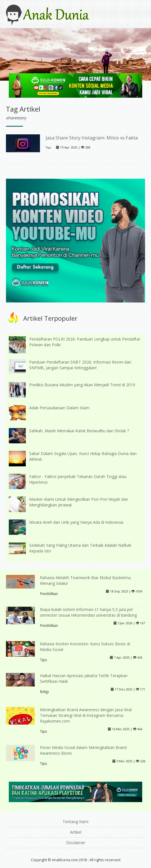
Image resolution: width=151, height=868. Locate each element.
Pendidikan (49, 594)
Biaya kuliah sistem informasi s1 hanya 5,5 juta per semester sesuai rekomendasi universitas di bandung (88, 612)
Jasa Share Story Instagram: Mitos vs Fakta (92, 138)
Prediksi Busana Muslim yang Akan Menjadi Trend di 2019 (82, 385)
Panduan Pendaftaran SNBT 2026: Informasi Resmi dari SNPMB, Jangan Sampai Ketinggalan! (80, 365)
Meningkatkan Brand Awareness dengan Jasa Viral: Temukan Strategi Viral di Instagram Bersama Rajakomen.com (86, 715)
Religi (44, 692)
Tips (48, 148)
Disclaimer (76, 843)
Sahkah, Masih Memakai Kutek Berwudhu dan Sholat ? (79, 431)
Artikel (76, 832)
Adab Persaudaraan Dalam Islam (59, 408)
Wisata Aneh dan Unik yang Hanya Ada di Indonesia (76, 522)
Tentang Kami (75, 822)
